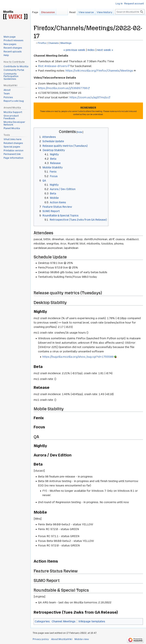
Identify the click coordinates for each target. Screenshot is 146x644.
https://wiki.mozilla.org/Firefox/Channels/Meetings (99, 71)
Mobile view (82, 639)
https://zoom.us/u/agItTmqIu (89, 97)
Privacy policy (41, 639)
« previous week (74, 50)
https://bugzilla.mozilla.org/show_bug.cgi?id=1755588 (78, 357)
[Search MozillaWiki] (130, 12)
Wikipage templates (92, 621)
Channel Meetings (64, 621)
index (91, 50)
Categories (42, 621)
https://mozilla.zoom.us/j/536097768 (63, 88)
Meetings (66, 43)
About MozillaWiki (62, 639)
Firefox (42, 43)
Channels (53, 43)
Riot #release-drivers (52, 66)
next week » (105, 50)
